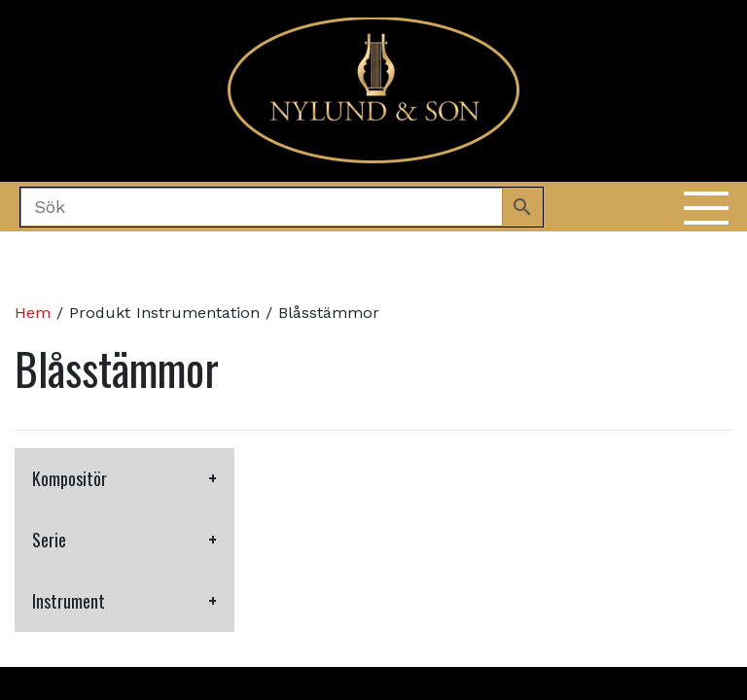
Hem (33, 313)
